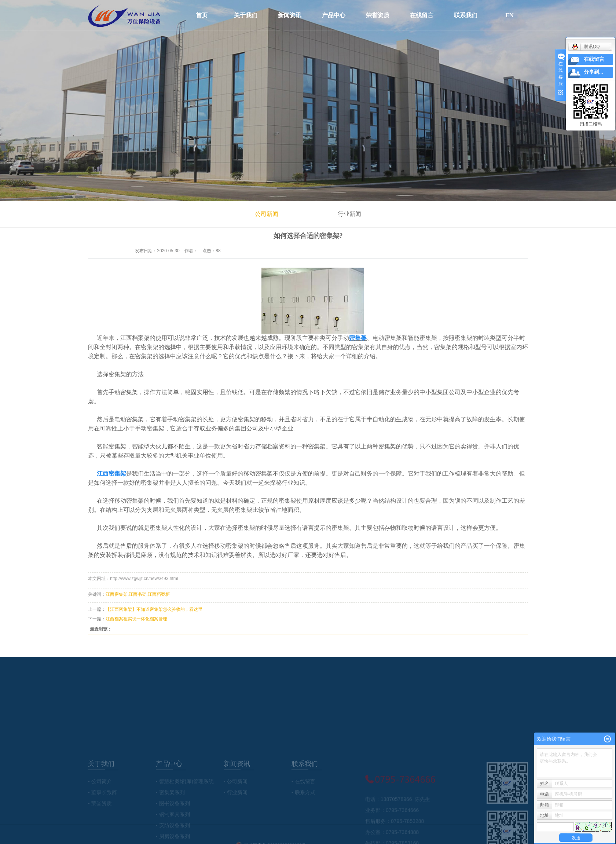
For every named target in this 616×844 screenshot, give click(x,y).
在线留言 (422, 15)
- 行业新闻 (236, 814)
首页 (202, 15)
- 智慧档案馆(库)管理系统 (185, 803)
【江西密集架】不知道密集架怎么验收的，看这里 (154, 609)
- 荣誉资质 (100, 825)
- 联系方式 (303, 814)
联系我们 (466, 15)
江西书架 (137, 594)
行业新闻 (349, 214)
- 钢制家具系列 (173, 836)
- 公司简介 (100, 803)
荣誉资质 (378, 15)
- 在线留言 (303, 803)
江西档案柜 (159, 594)
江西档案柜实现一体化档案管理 (136, 619)
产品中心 (334, 15)
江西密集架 (117, 594)
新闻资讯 (290, 15)
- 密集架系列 (170, 814)
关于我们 (246, 15)
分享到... (593, 72)
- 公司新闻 (236, 803)
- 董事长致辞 (102, 814)
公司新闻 (267, 214)
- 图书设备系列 (173, 825)
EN (510, 15)
